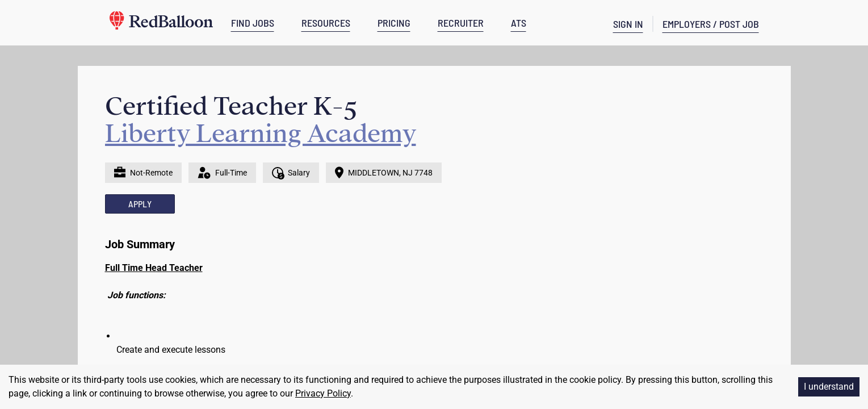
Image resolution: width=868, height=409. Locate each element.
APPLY (140, 204)
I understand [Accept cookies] (829, 387)
